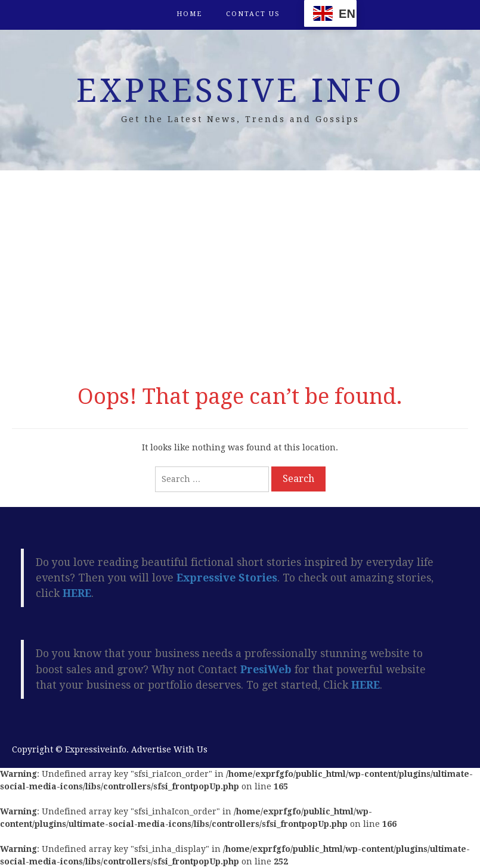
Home (189, 14)
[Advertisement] (240, 272)
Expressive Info (240, 91)
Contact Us (253, 14)
